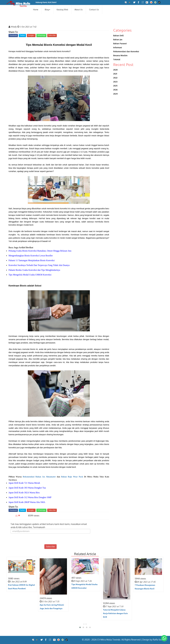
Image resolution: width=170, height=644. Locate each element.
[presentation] (50, 539)
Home (36, 9)
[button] (80, 627)
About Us (79, 9)
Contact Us (94, 9)
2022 (115, 78)
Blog (47, 9)
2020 (115, 70)
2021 (115, 74)
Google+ (31, 35)
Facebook (13, 35)
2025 (115, 86)
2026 (115, 90)
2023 (115, 82)
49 (18, 516)
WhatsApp (41, 35)
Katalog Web (62, 9)
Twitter (22, 35)
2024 (115, 94)
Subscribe (52, 35)
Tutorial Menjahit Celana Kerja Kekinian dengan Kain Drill (115, 613)
